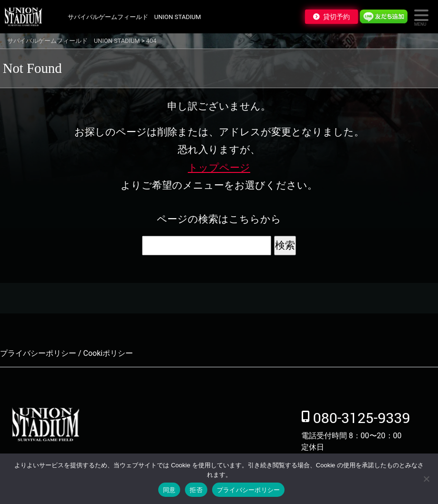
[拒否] (426, 479)
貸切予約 (336, 17)
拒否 (196, 490)
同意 (169, 490)
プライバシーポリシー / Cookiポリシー (66, 353)
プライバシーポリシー (249, 490)
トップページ (219, 168)
